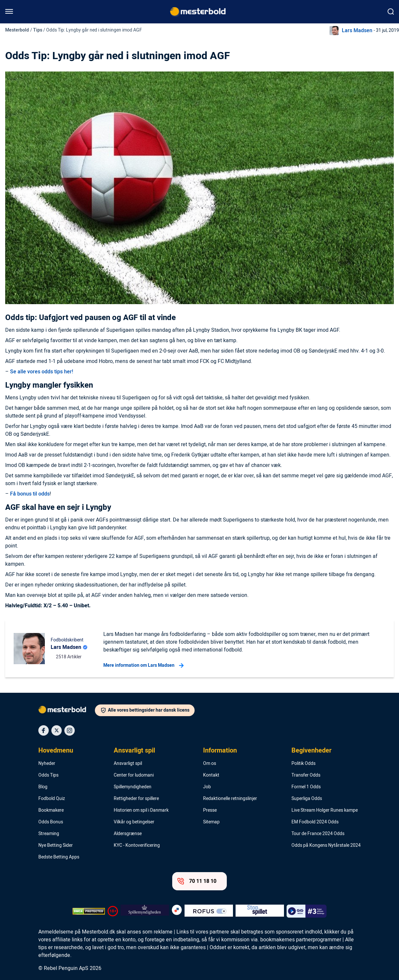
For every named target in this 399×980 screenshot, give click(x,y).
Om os (210, 764)
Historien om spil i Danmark (141, 810)
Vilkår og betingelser (134, 822)
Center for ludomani (134, 775)
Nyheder (47, 764)
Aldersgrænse (128, 834)
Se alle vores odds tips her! (42, 372)
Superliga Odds (307, 799)
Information (220, 751)
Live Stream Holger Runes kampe (325, 810)
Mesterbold (17, 30)
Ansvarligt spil (134, 751)
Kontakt (211, 775)
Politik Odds (303, 764)
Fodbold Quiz (52, 799)
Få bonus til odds (30, 494)
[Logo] (67, 711)
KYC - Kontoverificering (137, 845)
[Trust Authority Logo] (145, 911)
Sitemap (211, 822)
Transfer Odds (306, 775)
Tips (38, 30)
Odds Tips (48, 775)
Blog (43, 787)
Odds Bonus (51, 822)
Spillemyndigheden (133, 787)
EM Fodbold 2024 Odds (315, 822)
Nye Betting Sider (56, 845)
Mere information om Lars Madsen (143, 665)
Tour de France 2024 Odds (318, 834)
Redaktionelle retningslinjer (230, 799)
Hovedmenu (56, 751)
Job (207, 787)
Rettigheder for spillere (136, 799)
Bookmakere (51, 810)
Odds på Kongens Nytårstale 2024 (326, 845)
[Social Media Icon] (44, 730)
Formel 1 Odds (306, 787)
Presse (210, 810)
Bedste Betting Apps (59, 857)
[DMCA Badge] (89, 911)
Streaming (49, 834)
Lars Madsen (357, 31)
